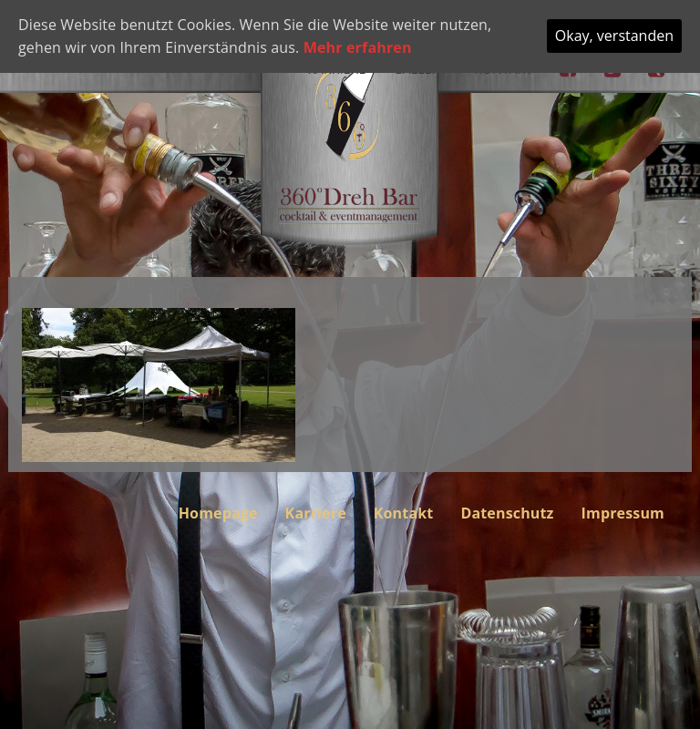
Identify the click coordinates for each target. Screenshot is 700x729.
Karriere (316, 513)
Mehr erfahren (358, 47)
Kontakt (404, 513)
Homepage (218, 513)
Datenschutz (507, 513)
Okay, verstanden (614, 36)
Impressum (623, 513)
